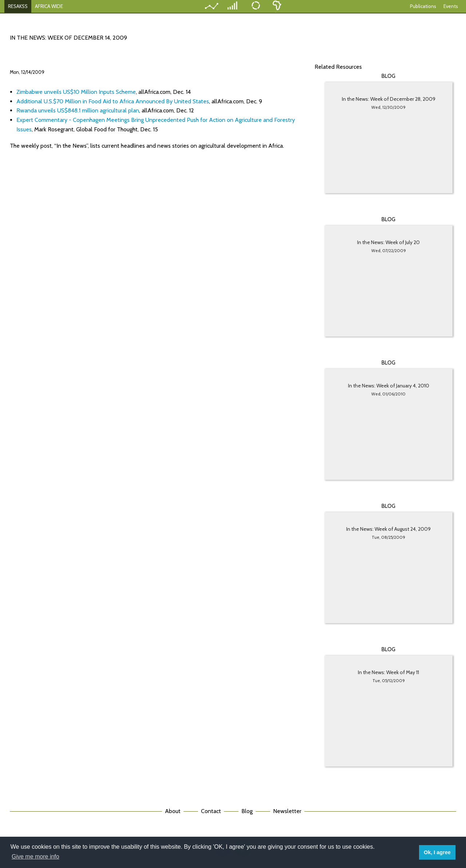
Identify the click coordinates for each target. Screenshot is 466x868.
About (173, 811)
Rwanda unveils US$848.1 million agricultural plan (78, 110)
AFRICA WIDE (49, 6)
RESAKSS (18, 6)
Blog (247, 811)
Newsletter (287, 811)
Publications (423, 6)
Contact (211, 811)
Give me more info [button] (35, 857)
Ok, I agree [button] (437, 852)
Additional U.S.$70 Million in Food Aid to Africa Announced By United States (113, 101)
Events (451, 6)
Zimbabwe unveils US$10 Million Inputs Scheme (76, 92)
